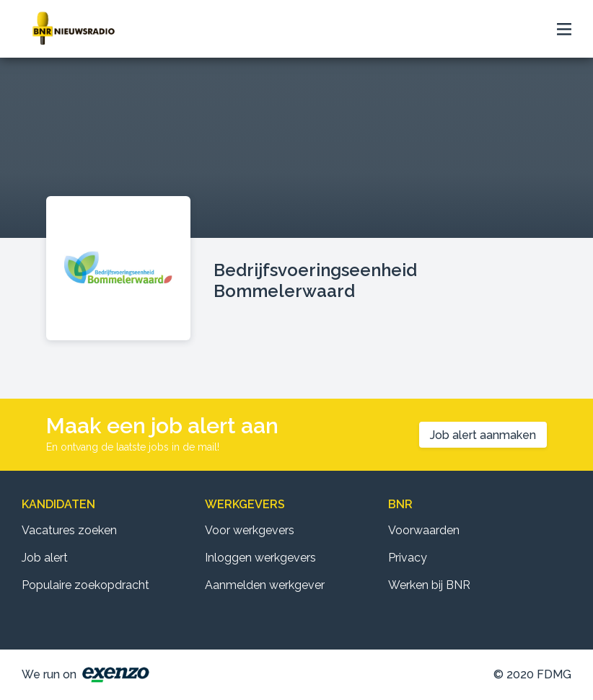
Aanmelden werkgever (265, 585)
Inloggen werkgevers (260, 558)
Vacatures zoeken (69, 530)
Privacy (408, 558)
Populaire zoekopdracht (85, 585)
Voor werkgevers (250, 530)
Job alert (45, 558)
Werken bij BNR (429, 585)
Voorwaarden (424, 530)
